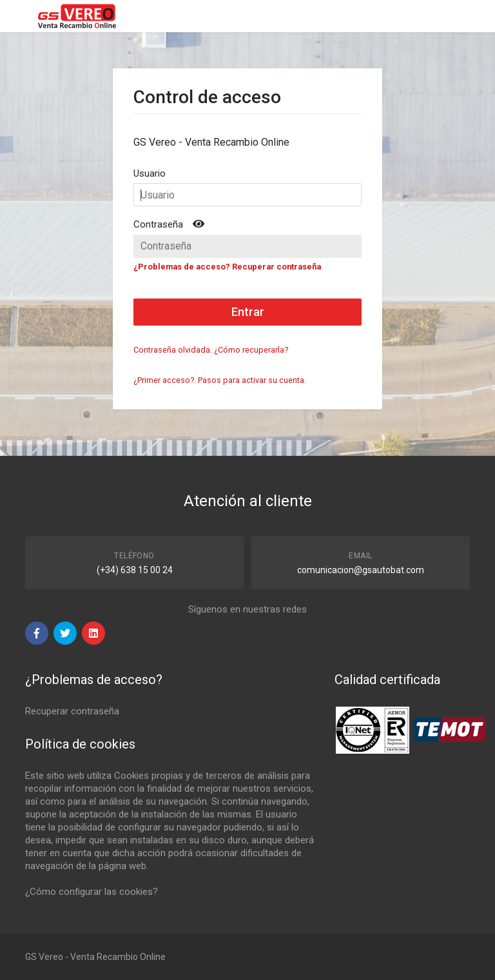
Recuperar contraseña (72, 711)
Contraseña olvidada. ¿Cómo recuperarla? (211, 350)
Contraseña (158, 224)
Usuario (150, 173)
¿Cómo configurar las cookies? (92, 892)
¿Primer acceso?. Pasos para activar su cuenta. (220, 380)
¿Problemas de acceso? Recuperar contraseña (227, 267)
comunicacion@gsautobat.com (361, 570)
